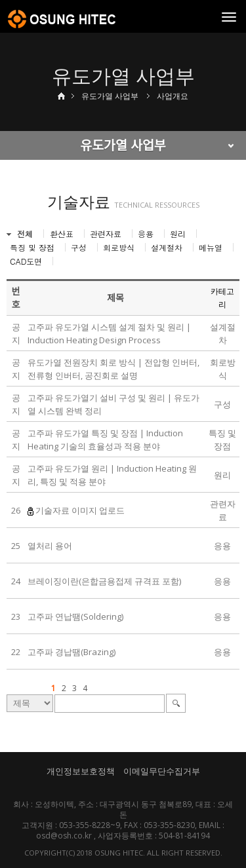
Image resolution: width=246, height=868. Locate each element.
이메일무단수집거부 (162, 771)
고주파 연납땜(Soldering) (75, 616)
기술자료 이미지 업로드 (80, 510)
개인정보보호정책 (81, 771)
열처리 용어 (50, 546)
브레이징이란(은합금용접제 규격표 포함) (104, 581)
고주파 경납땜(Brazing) (72, 652)
